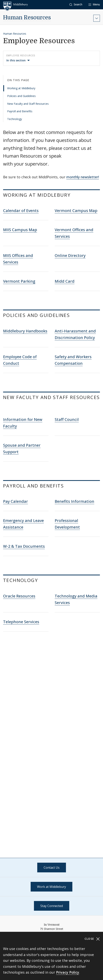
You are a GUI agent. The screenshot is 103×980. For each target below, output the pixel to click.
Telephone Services (21, 622)
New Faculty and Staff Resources (28, 104)
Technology (15, 119)
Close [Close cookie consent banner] (92, 939)
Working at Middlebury (21, 88)
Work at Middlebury (51, 887)
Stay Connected (52, 906)
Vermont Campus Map (76, 211)
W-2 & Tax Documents (24, 546)
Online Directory (70, 255)
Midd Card (65, 281)
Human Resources (27, 18)
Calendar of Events (21, 211)
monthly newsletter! (83, 177)
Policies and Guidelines (21, 96)
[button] (76, 5)
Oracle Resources (19, 596)
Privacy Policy (68, 972)
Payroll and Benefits (20, 111)
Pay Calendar (16, 501)
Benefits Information (74, 501)
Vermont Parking (19, 281)
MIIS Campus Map (20, 230)
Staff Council (67, 419)
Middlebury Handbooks (25, 331)
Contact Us (52, 868)
